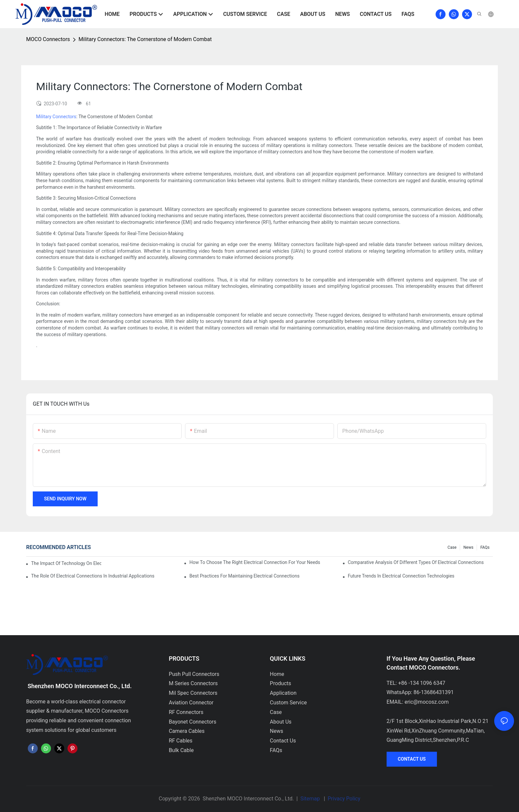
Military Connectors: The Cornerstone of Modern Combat (145, 39)
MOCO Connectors (48, 39)
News (468, 547)
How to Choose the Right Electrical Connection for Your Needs (255, 562)
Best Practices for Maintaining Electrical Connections (244, 576)
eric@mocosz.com (426, 702)
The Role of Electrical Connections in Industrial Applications (93, 576)
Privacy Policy (344, 799)
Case (452, 547)
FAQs (485, 547)
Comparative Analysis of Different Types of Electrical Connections (416, 562)
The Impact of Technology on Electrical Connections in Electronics (66, 563)
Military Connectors (56, 117)
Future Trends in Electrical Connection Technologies (401, 576)
